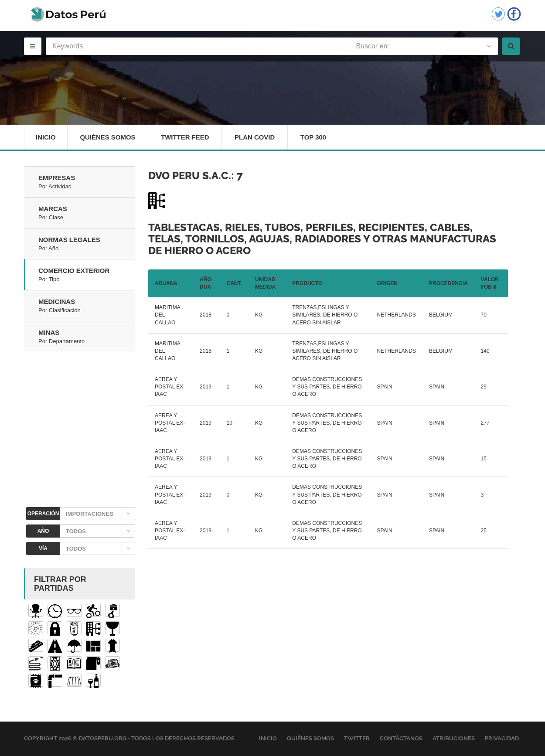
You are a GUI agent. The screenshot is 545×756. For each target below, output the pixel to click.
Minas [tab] (87, 337)
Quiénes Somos (108, 137)
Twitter (357, 739)
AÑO (43, 531)
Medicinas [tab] (87, 306)
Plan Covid (256, 137)
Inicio (46, 137)
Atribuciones (454, 739)
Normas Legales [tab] (87, 245)
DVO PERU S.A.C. (190, 176)
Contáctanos (401, 739)
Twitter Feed (186, 137)
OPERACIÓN (43, 514)
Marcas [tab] (87, 214)
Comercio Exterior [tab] (87, 276)
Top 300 (315, 137)
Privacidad (502, 739)
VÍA (43, 549)
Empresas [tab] (87, 183)
